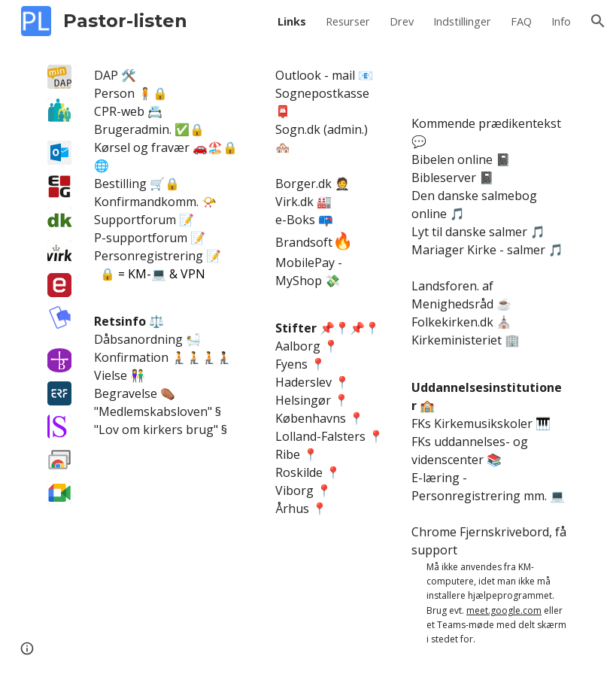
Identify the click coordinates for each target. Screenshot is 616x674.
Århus (292, 509)
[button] (598, 21)
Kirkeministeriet (457, 340)
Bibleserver (444, 178)
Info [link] (561, 21)
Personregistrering (149, 256)
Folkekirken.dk (452, 322)
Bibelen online (452, 159)
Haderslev (303, 382)
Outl (287, 75)
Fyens (291, 364)
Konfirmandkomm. (146, 202)
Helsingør (303, 400)
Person (114, 93)
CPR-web (119, 111)
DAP (106, 75)
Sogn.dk (298, 129)
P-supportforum (141, 238)
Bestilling (120, 184)
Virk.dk (294, 202)
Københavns (311, 418)
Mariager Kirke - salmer (478, 250)
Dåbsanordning (138, 339)
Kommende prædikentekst (486, 123)
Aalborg (298, 346)
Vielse (111, 375)
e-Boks (295, 220)
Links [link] (292, 21)
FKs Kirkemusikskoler (472, 424)
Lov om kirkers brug (156, 430)
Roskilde (299, 472)
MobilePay (306, 263)
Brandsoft (304, 242)
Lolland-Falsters (320, 436)
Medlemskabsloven (153, 411)
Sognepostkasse (322, 93)
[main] (172, 252)
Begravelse (126, 393)
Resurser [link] (348, 21)
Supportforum (135, 220)
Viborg (294, 490)
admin (344, 129)
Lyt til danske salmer (469, 232)
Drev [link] (402, 21)
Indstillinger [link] (462, 21)
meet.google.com (504, 610)
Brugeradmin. (133, 129)
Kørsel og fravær (142, 147)
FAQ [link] (521, 21)
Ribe (288, 454)
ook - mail (327, 75)
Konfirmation (131, 357)
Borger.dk (303, 184)
